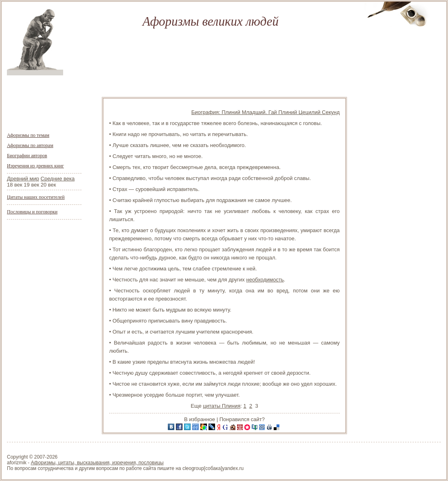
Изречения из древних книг (35, 166)
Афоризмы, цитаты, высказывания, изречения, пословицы (97, 463)
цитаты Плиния (222, 406)
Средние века (58, 179)
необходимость (265, 280)
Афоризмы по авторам (30, 145)
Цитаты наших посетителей (36, 197)
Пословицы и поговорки (32, 212)
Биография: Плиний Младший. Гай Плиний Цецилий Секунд (266, 112)
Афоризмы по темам (28, 135)
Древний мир (23, 179)
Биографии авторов (27, 156)
